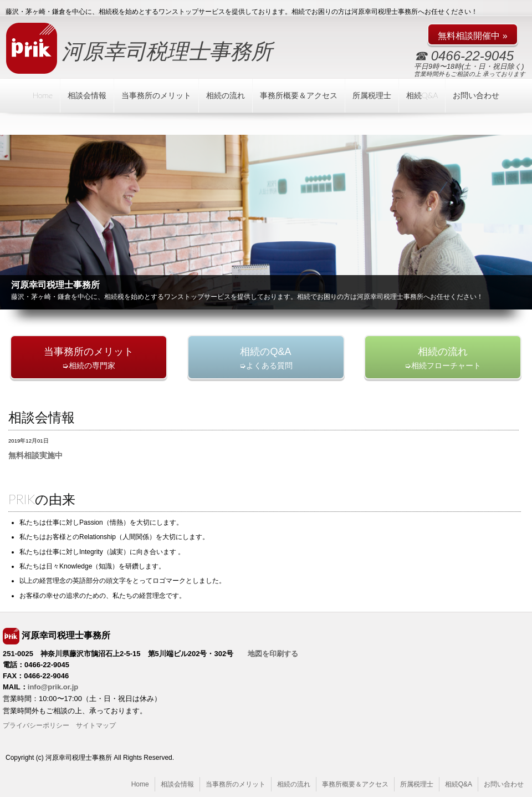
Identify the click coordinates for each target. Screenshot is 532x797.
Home (43, 95)
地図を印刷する (273, 654)
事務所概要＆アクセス (299, 95)
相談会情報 (87, 95)
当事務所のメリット (156, 95)
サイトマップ (96, 725)
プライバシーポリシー (36, 725)
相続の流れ (226, 95)
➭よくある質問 (266, 358)
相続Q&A (422, 95)
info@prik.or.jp (53, 687)
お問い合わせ (476, 95)
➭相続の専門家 (89, 358)
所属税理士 (372, 95)
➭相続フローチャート (443, 358)
